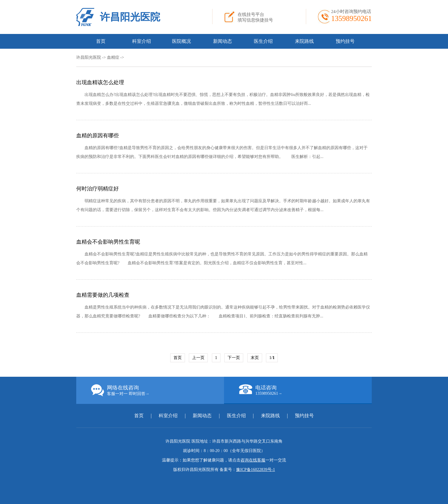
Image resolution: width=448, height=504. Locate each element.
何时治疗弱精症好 (98, 189)
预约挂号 (345, 41)
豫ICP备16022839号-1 (255, 470)
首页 (101, 41)
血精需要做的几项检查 (103, 295)
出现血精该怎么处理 (100, 82)
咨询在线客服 (253, 460)
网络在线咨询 (158, 390)
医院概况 (181, 41)
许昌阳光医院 (130, 17)
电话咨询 (305, 390)
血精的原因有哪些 (98, 136)
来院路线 (304, 41)
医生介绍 (263, 41)
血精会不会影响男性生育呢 (108, 242)
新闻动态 (223, 41)
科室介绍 (142, 41)
